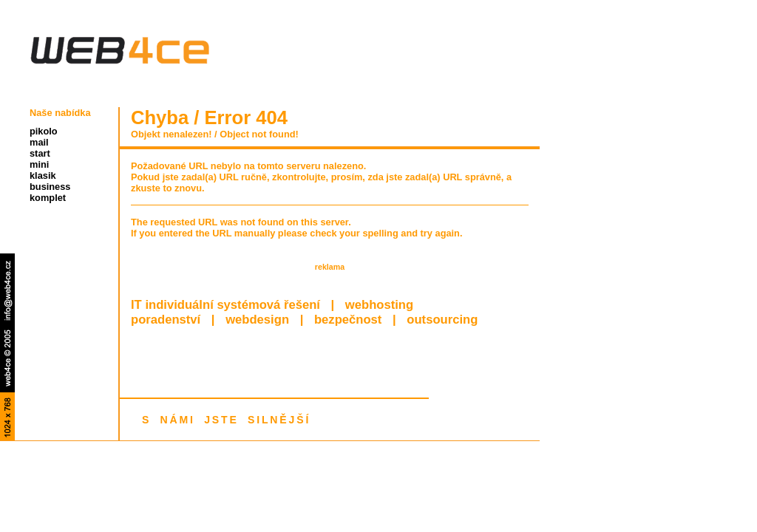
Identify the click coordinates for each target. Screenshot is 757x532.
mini (39, 164)
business (50, 187)
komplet (48, 198)
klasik (43, 175)
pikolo (44, 131)
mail (39, 142)
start (40, 153)
